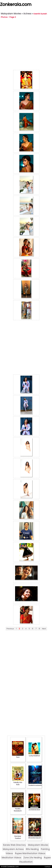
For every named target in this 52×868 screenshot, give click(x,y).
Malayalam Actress (13, 849)
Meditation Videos (11, 858)
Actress (27, 14)
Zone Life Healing (33, 858)
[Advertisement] (25, 45)
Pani (18, 756)
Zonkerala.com (16, 4)
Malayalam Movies (11, 14)
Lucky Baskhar (34, 755)
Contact (48, 867)
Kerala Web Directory (14, 845)
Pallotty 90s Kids (18, 782)
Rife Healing (32, 849)
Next (44, 629)
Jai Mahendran (34, 809)
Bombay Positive (18, 836)
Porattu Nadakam (18, 809)
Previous (10, 629)
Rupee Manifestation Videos (30, 853)
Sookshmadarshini (36, 784)
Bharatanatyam (35, 837)
